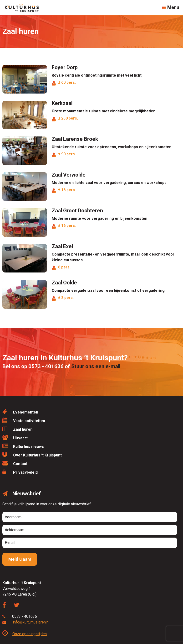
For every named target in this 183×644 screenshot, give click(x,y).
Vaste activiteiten (24, 420)
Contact (15, 463)
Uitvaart (15, 437)
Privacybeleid (20, 472)
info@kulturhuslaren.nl (31, 622)
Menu (171, 7)
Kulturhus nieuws (23, 446)
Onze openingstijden (25, 634)
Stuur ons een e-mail (96, 366)
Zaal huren (17, 429)
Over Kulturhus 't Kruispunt (32, 455)
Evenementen (20, 412)
